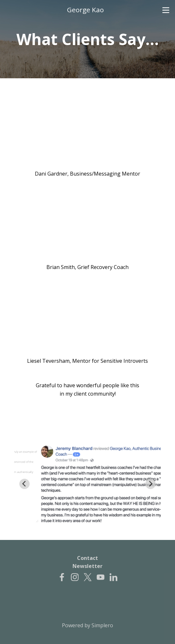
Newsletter (87, 566)
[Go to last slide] (24, 484)
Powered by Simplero (87, 625)
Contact (87, 558)
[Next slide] (151, 484)
